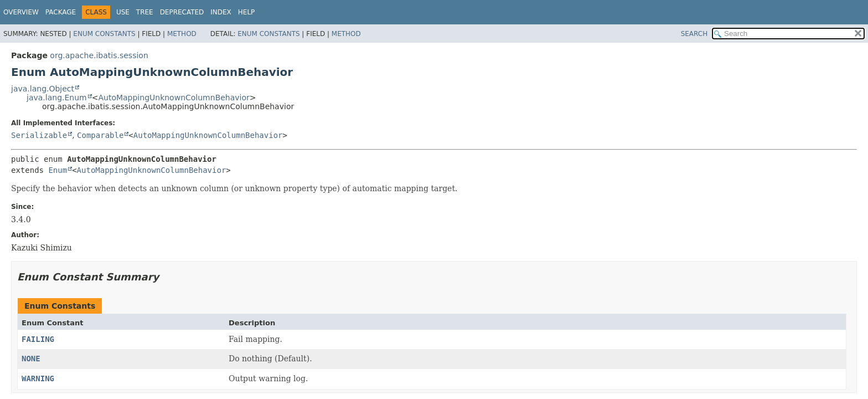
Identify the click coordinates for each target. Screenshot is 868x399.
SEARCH (694, 34)
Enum (58, 170)
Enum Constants (104, 34)
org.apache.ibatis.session (99, 55)
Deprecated (182, 12)
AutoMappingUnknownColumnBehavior (174, 98)
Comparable (100, 135)
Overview (21, 12)
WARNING (38, 378)
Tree (145, 12)
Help (247, 12)
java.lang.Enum (57, 98)
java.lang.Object (43, 89)
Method (182, 34)
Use (123, 12)
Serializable (39, 135)
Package (61, 12)
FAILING (38, 339)
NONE (31, 359)
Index (221, 12)
